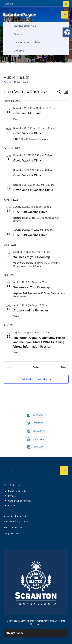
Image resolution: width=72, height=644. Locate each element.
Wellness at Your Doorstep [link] (32, 287)
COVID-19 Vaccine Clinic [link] (30, 212)
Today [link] (36, 367)
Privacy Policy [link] (14, 633)
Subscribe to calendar (34, 379)
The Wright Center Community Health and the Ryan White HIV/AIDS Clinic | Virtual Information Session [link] (39, 342)
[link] (67, 32)
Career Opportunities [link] (27, 42)
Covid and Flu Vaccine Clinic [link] (33, 190)
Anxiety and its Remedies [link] (31, 310)
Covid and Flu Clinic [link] (27, 113)
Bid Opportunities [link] (25, 26)
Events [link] (18, 34)
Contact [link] (19, 51)
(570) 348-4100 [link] (11, 533)
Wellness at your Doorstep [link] (32, 257)
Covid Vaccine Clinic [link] (28, 133)
